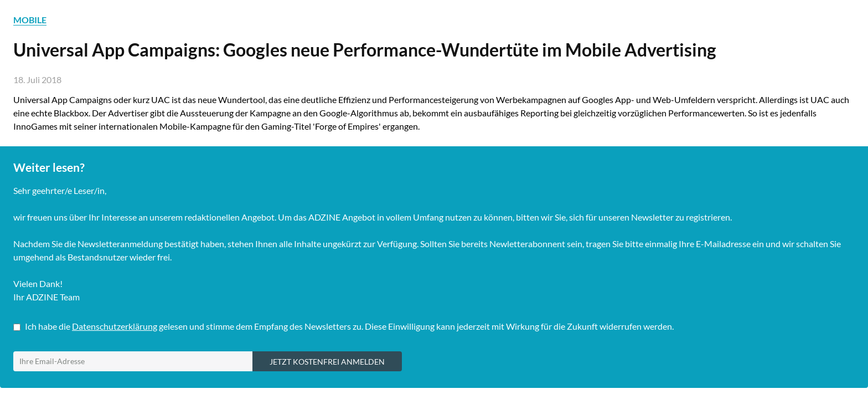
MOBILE (30, 20)
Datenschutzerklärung (115, 326)
